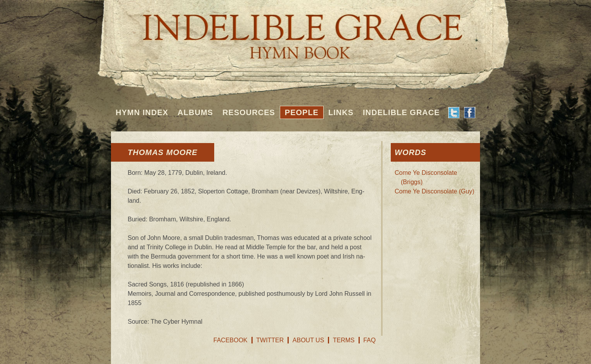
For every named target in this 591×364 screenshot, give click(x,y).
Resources (249, 112)
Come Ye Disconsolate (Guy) (434, 191)
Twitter (270, 340)
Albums (196, 112)
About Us (308, 340)
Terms (344, 340)
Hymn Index (142, 112)
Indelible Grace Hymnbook (295, 31)
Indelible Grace (401, 112)
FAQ (369, 340)
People (302, 112)
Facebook (231, 340)
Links (341, 112)
